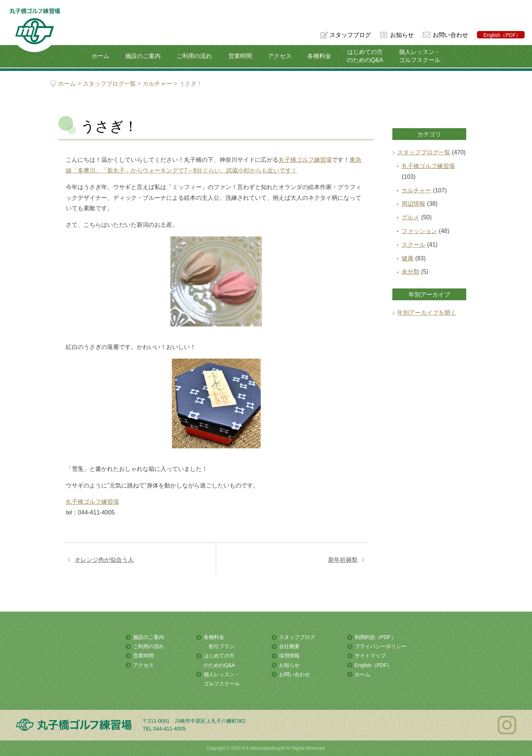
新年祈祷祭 (343, 560)
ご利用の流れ (194, 56)
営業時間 (240, 56)
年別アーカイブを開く (427, 313)
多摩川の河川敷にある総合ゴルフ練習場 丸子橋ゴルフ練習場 (35, 30)
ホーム (100, 56)
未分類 (410, 272)
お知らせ (402, 35)
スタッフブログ (350, 35)
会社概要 (289, 646)
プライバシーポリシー (381, 646)
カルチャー (416, 190)
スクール (413, 245)
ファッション (419, 231)
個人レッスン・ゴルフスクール (420, 56)
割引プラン (222, 646)
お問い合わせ (450, 35)
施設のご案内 (143, 56)
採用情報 (289, 656)
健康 (407, 258)
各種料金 (319, 56)
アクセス (280, 56)
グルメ (410, 217)
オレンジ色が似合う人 (104, 560)
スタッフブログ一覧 (424, 152)
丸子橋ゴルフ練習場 (305, 160)
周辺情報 (413, 204)
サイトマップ (370, 656)
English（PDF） (502, 35)
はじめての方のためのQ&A (365, 56)
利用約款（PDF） (375, 637)
